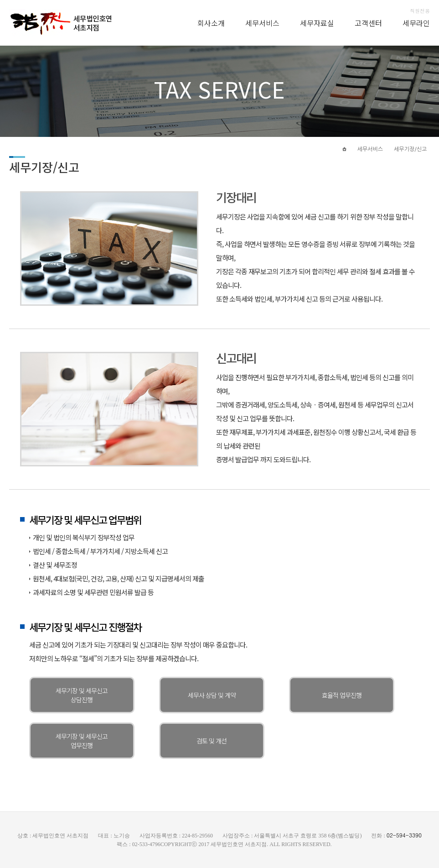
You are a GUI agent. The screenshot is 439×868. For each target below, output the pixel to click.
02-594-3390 (404, 835)
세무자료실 (317, 23)
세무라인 (416, 23)
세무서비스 (262, 23)
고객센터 (368, 23)
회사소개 (211, 23)
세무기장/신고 (410, 149)
